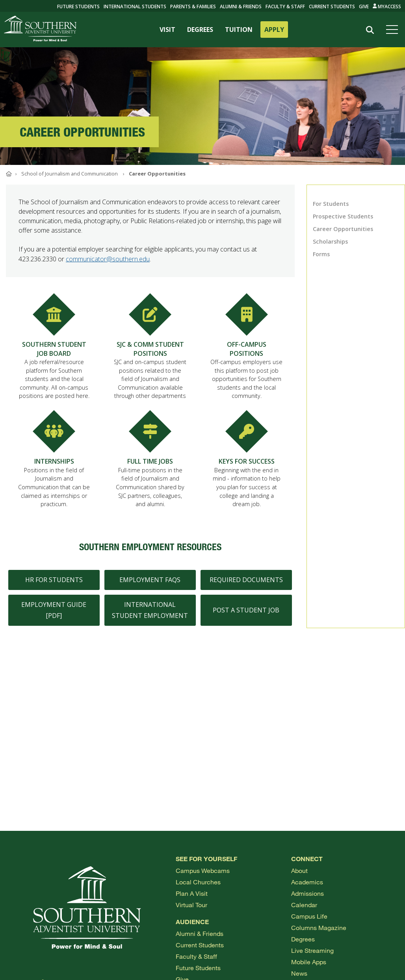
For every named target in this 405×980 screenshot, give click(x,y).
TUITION (239, 30)
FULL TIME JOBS (150, 466)
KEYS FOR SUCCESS (247, 466)
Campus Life (309, 916)
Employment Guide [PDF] (54, 614)
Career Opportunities (343, 229)
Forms (321, 254)
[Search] (370, 30)
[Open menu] (394, 30)
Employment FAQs (150, 584)
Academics (307, 882)
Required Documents (246, 584)
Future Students (198, 968)
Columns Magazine (319, 927)
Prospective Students (343, 216)
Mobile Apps (309, 962)
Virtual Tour (191, 905)
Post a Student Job (246, 614)
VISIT (167, 30)
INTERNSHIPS (54, 466)
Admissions (307, 893)
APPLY (274, 30)
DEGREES (200, 30)
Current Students (332, 6)
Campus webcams (203, 870)
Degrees (303, 939)
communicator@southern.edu (108, 259)
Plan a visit (192, 893)
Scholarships (330, 241)
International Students (135, 6)
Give (364, 6)
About (299, 870)
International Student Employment (150, 614)
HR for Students (54, 584)
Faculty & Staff (285, 6)
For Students (331, 204)
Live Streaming (312, 950)
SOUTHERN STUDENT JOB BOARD (54, 353)
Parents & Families (193, 6)
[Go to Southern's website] (40, 30)
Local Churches (198, 882)
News (299, 973)
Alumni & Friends (241, 6)
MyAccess (387, 6)
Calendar (304, 905)
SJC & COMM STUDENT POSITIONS (150, 353)
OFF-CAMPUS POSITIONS (247, 353)
